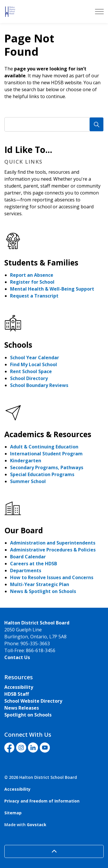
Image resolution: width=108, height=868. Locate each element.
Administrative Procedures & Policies (53, 550)
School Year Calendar (35, 358)
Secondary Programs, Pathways (47, 467)
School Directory (29, 378)
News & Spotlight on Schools (43, 591)
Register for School (32, 282)
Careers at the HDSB (34, 564)
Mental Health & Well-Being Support (52, 289)
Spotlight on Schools (28, 715)
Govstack (37, 825)
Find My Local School (34, 364)
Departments (26, 570)
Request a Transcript (34, 296)
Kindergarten (26, 461)
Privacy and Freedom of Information (42, 801)
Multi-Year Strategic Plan (40, 584)
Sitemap (13, 813)
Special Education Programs (42, 474)
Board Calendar (28, 557)
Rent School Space (31, 371)
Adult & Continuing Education (44, 447)
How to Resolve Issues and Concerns (52, 577)
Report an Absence (32, 275)
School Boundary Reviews (39, 385)
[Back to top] (54, 851)
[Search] (96, 124)
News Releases (22, 708)
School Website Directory (33, 701)
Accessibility (19, 687)
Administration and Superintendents (53, 543)
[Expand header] (99, 12)
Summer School (28, 481)
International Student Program (46, 454)
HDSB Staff (17, 694)
